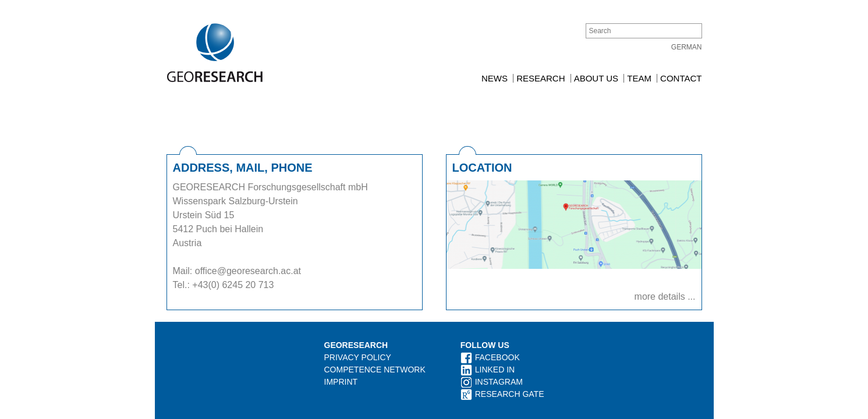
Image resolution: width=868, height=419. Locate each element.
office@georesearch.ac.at (249, 245)
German (687, 47)
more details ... (665, 270)
